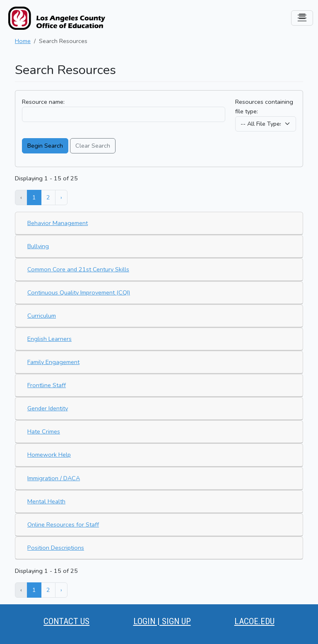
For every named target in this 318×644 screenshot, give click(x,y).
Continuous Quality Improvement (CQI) (79, 292)
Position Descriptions (56, 548)
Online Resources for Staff (63, 524)
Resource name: (43, 102)
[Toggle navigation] (302, 18)
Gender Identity (48, 408)
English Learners (49, 339)
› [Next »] (61, 197)
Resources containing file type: (264, 107)
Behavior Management (58, 223)
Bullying (38, 246)
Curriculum (42, 316)
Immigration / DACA (54, 478)
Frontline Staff (47, 385)
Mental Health (46, 501)
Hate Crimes (44, 431)
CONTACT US (66, 621)
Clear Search (93, 146)
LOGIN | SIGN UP (162, 621)
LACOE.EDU (254, 621)
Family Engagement (53, 362)
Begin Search (45, 146)
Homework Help (49, 455)
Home (23, 41)
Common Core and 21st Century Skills (78, 269)
